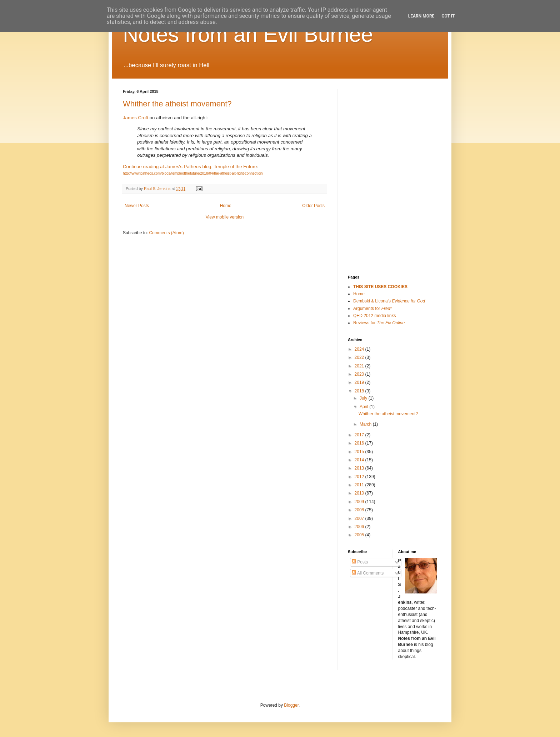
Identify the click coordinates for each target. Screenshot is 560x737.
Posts (360, 562)
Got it (448, 16)
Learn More (421, 16)
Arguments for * (372, 309)
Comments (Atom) (166, 233)
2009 (360, 502)
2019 (360, 382)
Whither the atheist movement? (177, 104)
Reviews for (379, 323)
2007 (360, 518)
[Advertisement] (384, 125)
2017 (360, 435)
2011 (360, 485)
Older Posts (313, 206)
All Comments (368, 573)
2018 (360, 391)
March (366, 424)
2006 (360, 527)
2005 (360, 535)
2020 (360, 374)
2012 (360, 477)
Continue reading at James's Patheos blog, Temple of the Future (190, 167)
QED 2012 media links (374, 316)
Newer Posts (137, 206)
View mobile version (225, 217)
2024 (360, 349)
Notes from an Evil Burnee (248, 34)
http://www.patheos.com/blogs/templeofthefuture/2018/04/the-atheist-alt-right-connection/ (193, 173)
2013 (360, 468)
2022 (360, 357)
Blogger (291, 705)
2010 (360, 493)
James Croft (136, 118)
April (364, 407)
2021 (360, 366)
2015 (360, 452)
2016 (360, 443)
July (364, 398)
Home (226, 206)
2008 (360, 510)
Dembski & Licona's (389, 301)
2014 (360, 460)
